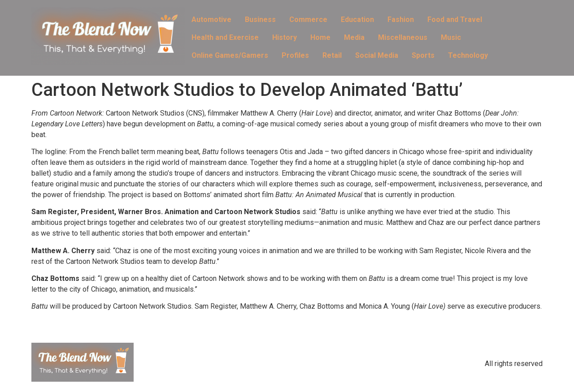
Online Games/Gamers (230, 55)
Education (357, 19)
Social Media (377, 55)
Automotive (211, 19)
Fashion (401, 19)
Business (260, 19)
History (285, 37)
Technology (468, 55)
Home (320, 37)
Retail (332, 55)
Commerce (308, 19)
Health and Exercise (225, 37)
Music (451, 37)
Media (354, 37)
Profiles (295, 55)
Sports (423, 55)
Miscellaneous (403, 37)
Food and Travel (455, 19)
